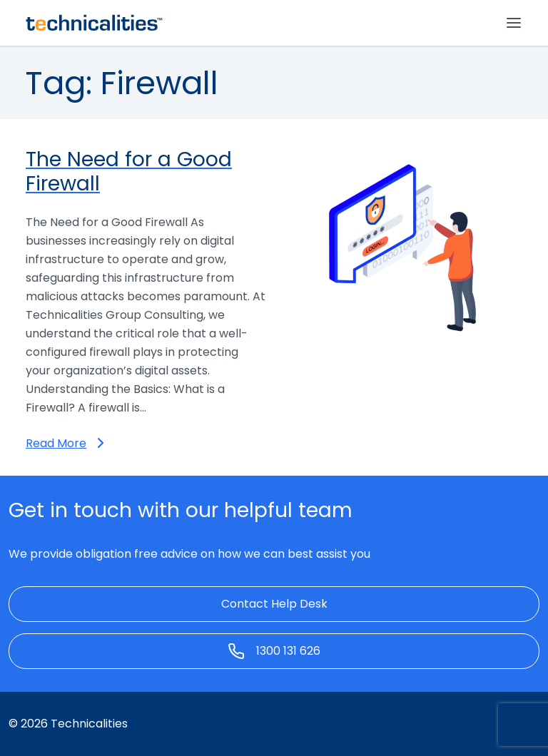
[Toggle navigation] (514, 23)
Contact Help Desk (274, 604)
